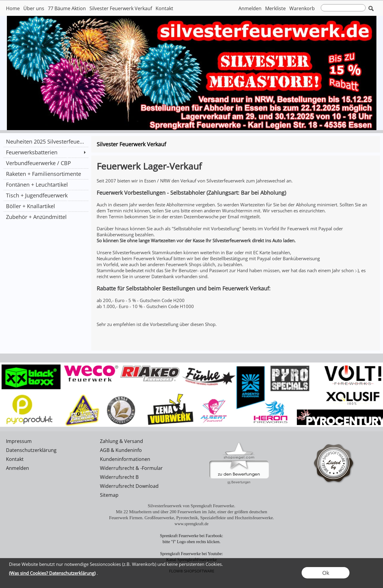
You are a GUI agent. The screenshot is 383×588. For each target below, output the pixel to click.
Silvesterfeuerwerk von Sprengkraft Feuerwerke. (191, 506)
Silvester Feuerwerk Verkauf (121, 8)
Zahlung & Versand (121, 441)
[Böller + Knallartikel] (46, 206)
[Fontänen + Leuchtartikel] (46, 185)
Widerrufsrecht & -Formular (131, 468)
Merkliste (275, 8)
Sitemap (109, 495)
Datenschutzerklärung (31, 450)
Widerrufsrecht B (119, 477)
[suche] (343, 8)
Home (13, 8)
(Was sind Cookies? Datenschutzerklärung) (52, 573)
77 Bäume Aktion (67, 8)
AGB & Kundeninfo (121, 450)
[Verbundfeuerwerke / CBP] (46, 163)
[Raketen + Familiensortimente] (46, 174)
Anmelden (250, 8)
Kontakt (164, 8)
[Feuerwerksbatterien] (46, 152)
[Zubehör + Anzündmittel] (46, 217)
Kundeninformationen (125, 459)
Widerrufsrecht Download (129, 486)
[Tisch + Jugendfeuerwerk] (46, 195)
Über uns (34, 8)
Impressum (19, 441)
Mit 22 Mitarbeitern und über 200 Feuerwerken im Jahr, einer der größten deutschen (191, 512)
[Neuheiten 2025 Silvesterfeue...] (46, 141)
